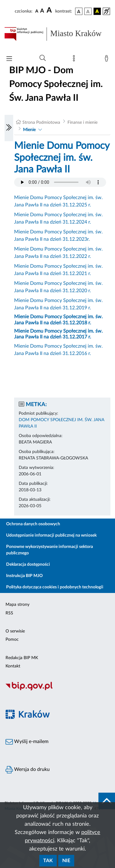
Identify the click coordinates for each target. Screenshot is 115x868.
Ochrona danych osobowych (33, 524)
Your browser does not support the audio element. (60, 182)
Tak (48, 861)
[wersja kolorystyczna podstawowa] (79, 11)
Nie (66, 861)
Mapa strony (17, 605)
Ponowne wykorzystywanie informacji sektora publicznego (50, 550)
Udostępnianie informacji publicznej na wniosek (51, 535)
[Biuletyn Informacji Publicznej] (57, 689)
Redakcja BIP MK (22, 658)
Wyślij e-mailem (27, 742)
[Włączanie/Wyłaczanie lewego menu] (9, 128)
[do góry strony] (107, 801)
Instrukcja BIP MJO (24, 576)
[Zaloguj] (108, 60)
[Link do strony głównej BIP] (57, 34)
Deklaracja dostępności (28, 564)
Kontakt (13, 666)
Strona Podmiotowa (41, 123)
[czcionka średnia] (42, 11)
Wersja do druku (28, 770)
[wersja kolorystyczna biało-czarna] (88, 11)
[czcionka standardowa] (37, 11)
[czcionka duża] (50, 10)
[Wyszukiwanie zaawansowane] (43, 58)
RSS (9, 613)
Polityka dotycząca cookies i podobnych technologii (55, 587)
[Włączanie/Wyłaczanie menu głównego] (9, 59)
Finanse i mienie (82, 123)
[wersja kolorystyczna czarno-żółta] (97, 11)
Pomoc (12, 640)
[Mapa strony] (75, 60)
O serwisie (15, 631)
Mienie (29, 130)
